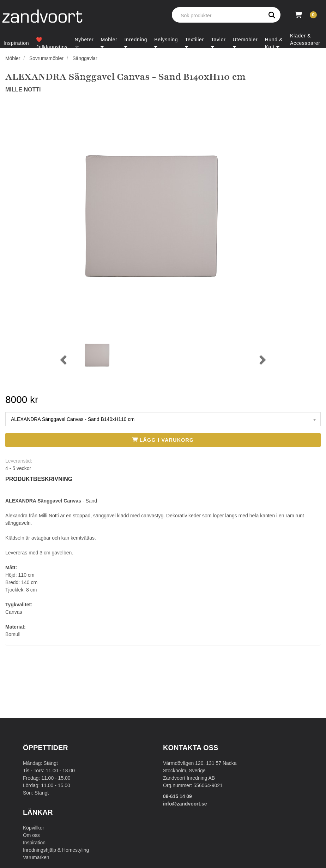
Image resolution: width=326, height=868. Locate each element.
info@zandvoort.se (185, 804)
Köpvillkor (34, 828)
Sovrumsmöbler (47, 58)
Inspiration (34, 843)
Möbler (13, 58)
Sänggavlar (86, 58)
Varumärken (36, 857)
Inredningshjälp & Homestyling (56, 850)
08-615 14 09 (178, 796)
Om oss (31, 835)
